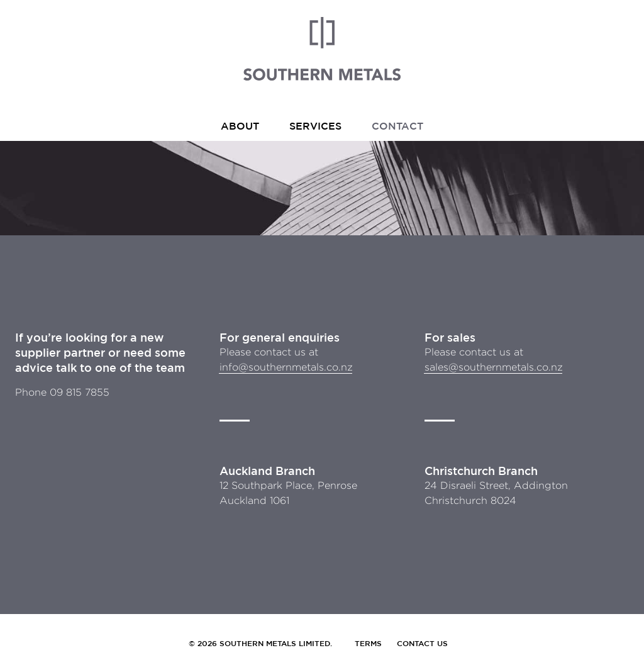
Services (315, 126)
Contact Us (422, 643)
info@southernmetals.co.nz (286, 367)
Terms (368, 643)
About (240, 126)
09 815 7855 (80, 392)
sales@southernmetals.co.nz (494, 367)
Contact (397, 126)
